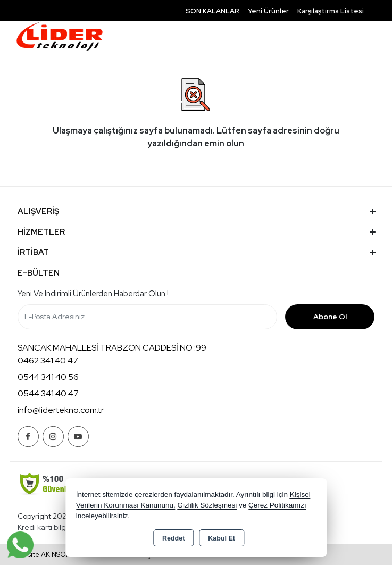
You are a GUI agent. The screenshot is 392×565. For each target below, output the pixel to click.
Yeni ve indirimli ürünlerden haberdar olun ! (93, 294)
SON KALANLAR (212, 11)
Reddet (173, 538)
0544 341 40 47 (48, 393)
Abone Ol (330, 317)
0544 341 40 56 (48, 377)
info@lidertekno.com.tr (61, 410)
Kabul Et (222, 538)
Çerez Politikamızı (277, 505)
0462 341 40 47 (48, 360)
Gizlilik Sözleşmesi (207, 505)
